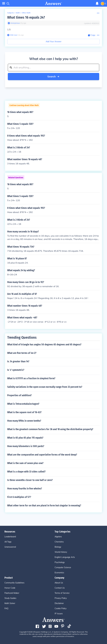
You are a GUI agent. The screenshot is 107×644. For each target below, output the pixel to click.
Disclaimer (59, 603)
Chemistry (59, 542)
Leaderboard (10, 537)
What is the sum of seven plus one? (25, 463)
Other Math (26, 13)
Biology (58, 547)
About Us (59, 583)
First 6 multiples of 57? (19, 497)
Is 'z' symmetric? (16, 370)
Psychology (60, 562)
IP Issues (59, 614)
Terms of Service (62, 593)
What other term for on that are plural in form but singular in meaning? (44, 506)
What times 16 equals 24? (26, 17)
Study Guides (10, 598)
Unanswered (10, 547)
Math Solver (10, 603)
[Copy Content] (92, 35)
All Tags (8, 542)
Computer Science (63, 567)
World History (61, 552)
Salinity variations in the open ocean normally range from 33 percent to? (45, 387)
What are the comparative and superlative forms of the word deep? (42, 455)
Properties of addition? (19, 395)
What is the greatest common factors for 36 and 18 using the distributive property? (50, 429)
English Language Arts (65, 557)
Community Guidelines (14, 583)
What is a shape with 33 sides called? (26, 472)
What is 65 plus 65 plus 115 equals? (25, 438)
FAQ (6, 608)
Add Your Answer (54, 42)
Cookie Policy (61, 608)
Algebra (58, 537)
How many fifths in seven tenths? (24, 421)
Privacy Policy (61, 598)
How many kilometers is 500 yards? (26, 446)
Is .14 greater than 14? (18, 361)
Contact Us (60, 588)
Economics (59, 573)
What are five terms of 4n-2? (22, 353)
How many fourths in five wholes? (25, 489)
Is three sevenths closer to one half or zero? (30, 480)
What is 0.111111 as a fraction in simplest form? (31, 378)
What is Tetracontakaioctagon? (23, 404)
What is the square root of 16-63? (24, 412)
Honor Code (10, 588)
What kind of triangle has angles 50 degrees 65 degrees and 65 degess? (44, 345)
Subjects (11, 13)
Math (18, 13)
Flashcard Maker (12, 593)
